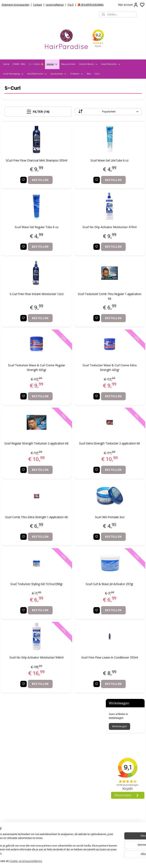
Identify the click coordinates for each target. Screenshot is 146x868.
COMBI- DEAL (19, 64)
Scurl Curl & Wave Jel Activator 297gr (78, 604)
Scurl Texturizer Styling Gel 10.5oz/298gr (26, 604)
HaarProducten (111, 64)
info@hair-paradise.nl (69, 788)
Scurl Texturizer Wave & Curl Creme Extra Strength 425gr (78, 376)
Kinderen (77, 74)
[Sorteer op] (77, 112)
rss (94, 861)
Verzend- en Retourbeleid (20, 749)
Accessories (59, 74)
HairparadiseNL (14, 802)
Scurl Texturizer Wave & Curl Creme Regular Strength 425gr (26, 376)
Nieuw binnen (68, 64)
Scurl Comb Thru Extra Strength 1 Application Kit (26, 533)
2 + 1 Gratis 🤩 (36, 64)
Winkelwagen (119, 109)
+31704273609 (64, 793)
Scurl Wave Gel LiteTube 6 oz (78, 160)
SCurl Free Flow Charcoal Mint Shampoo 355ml (26, 163)
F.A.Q (71, 5)
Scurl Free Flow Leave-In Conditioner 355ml (78, 682)
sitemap (86, 861)
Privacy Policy (11, 744)
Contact (38, 5)
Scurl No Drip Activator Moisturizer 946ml (26, 682)
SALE (97, 74)
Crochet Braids (88, 64)
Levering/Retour (55, 5)
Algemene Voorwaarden (15, 5)
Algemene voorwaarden (18, 739)
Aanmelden (60, 845)
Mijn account (128, 5)
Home (6, 64)
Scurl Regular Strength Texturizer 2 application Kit (26, 455)
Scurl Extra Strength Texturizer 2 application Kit (78, 455)
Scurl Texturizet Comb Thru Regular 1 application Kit (78, 305)
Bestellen (30, 184)
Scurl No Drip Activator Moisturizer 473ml (78, 234)
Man (89, 74)
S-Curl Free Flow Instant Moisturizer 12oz (26, 305)
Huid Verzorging (14, 74)
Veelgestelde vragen (16, 754)
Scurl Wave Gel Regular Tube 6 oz (26, 232)
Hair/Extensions (37, 74)
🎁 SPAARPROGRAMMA (91, 5)
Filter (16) (28, 112)
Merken (52, 64)
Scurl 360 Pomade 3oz (78, 531)
